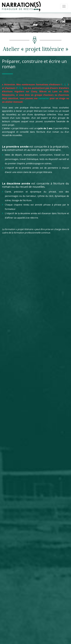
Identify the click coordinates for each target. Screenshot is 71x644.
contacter (44, 98)
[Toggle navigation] (64, 6)
